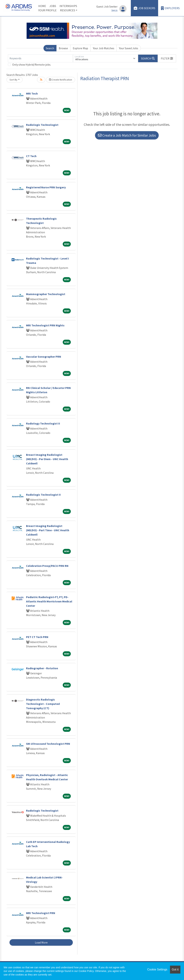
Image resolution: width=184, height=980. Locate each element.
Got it (175, 969)
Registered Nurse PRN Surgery (46, 187)
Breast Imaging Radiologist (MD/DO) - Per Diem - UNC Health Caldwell (47, 459)
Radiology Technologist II (43, 423)
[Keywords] (40, 58)
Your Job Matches (104, 48)
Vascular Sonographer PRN (44, 357)
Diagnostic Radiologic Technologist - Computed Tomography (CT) (43, 704)
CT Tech (31, 156)
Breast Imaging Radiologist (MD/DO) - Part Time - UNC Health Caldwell (48, 530)
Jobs (53, 6)
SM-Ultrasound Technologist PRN (48, 744)
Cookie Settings (157, 969)
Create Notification (61, 80)
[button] (167, 58)
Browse (63, 48)
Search (50, 48)
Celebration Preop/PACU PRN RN (47, 566)
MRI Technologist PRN (41, 913)
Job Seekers (144, 8)
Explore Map (80, 48)
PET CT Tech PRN (37, 637)
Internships (68, 6)
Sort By (13, 80)
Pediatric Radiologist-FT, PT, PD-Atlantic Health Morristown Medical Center (49, 601)
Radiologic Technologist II (43, 495)
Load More (41, 942)
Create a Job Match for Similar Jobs (127, 135)
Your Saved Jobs (129, 48)
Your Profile (47, 10)
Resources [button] (68, 10)
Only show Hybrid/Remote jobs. (32, 65)
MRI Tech (32, 93)
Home (42, 6)
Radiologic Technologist (42, 125)
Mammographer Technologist (46, 294)
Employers (170, 8)
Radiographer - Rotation (42, 668)
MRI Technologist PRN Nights (45, 325)
